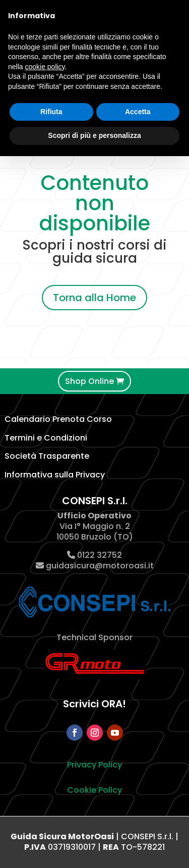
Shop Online (89, 381)
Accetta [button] (138, 112)
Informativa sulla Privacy (55, 475)
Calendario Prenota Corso (58, 419)
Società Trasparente (47, 456)
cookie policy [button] (45, 67)
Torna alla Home (94, 298)
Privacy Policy (94, 765)
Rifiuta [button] (51, 112)
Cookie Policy (94, 790)
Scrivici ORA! (94, 704)
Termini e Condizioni (46, 438)
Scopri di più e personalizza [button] (94, 135)
